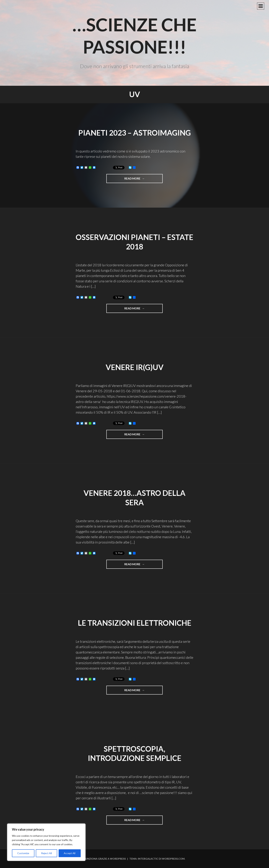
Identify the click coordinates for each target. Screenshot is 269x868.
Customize (23, 853)
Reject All (46, 853)
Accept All (70, 853)
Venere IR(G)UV (135, 367)
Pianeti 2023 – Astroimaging (135, 133)
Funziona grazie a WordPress (105, 859)
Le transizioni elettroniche (135, 623)
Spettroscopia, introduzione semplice (135, 754)
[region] (46, 842)
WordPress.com (173, 859)
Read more (143, 180)
